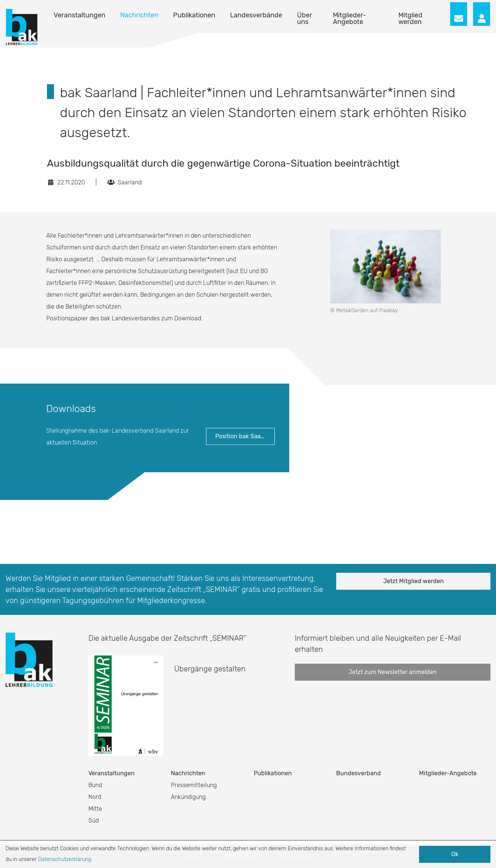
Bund (95, 785)
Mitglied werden (410, 18)
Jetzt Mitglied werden (414, 581)
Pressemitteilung (194, 785)
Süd (94, 821)
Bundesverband (359, 773)
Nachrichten (139, 15)
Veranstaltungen (80, 15)
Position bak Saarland (245, 436)
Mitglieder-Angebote (350, 18)
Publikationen (194, 15)
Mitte (95, 809)
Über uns (305, 18)
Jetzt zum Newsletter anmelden (393, 672)
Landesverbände (256, 15)
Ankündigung (188, 797)
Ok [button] (455, 854)
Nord (95, 797)
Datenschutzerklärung (65, 859)
